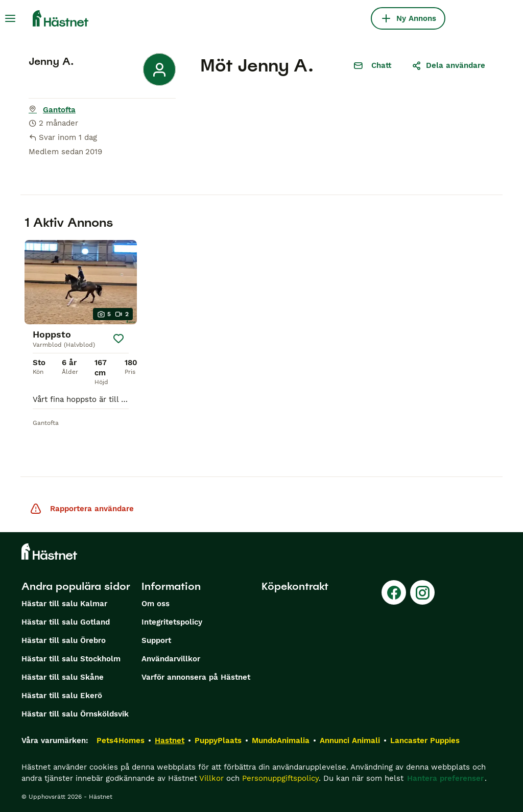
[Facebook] (394, 592)
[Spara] (118, 339)
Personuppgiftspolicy (280, 778)
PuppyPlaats (218, 741)
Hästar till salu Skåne (63, 677)
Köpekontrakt (295, 586)
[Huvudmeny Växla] (10, 18)
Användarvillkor (171, 659)
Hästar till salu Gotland (66, 622)
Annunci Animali (350, 741)
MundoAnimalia (281, 741)
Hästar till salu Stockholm (71, 659)
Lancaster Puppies (425, 741)
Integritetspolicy (172, 622)
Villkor (211, 778)
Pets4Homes (121, 741)
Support (156, 640)
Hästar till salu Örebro (64, 640)
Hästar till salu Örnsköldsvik (75, 714)
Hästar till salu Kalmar (64, 604)
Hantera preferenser (445, 778)
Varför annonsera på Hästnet (196, 677)
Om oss (156, 604)
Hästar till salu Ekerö (62, 696)
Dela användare (448, 65)
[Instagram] (422, 592)
